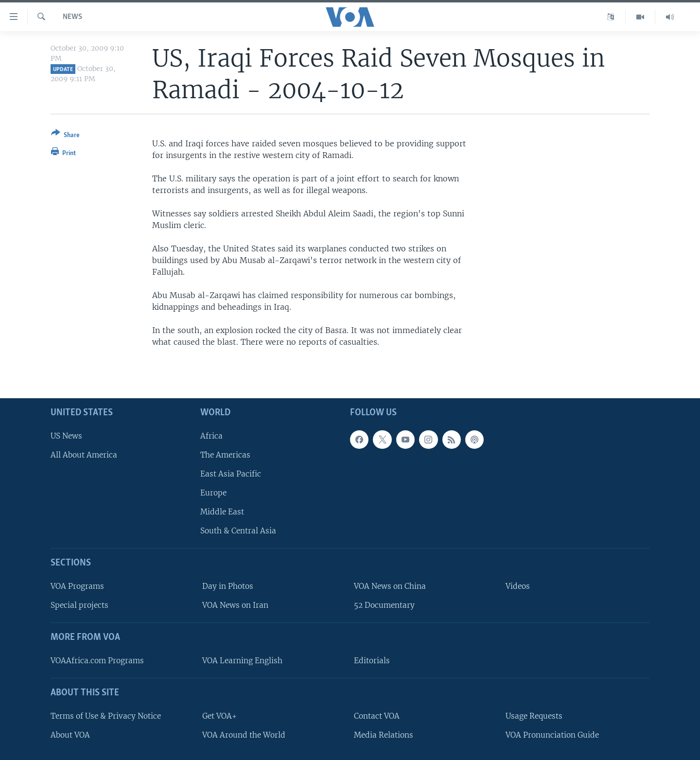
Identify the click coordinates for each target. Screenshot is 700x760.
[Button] (65, 136)
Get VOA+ (219, 716)
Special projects (79, 605)
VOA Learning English (242, 661)
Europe (213, 493)
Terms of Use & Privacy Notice (106, 716)
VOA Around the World (244, 734)
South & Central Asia (238, 531)
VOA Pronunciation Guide (552, 734)
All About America (84, 454)
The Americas (225, 454)
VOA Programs (77, 586)
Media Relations (384, 734)
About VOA (70, 734)
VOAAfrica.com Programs (97, 661)
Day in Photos (228, 586)
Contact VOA (377, 716)
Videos (518, 586)
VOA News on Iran (235, 605)
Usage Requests (534, 716)
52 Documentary (384, 605)
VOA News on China (390, 586)
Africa (211, 435)
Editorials (372, 661)
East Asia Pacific (231, 474)
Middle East (222, 512)
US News (66, 435)
